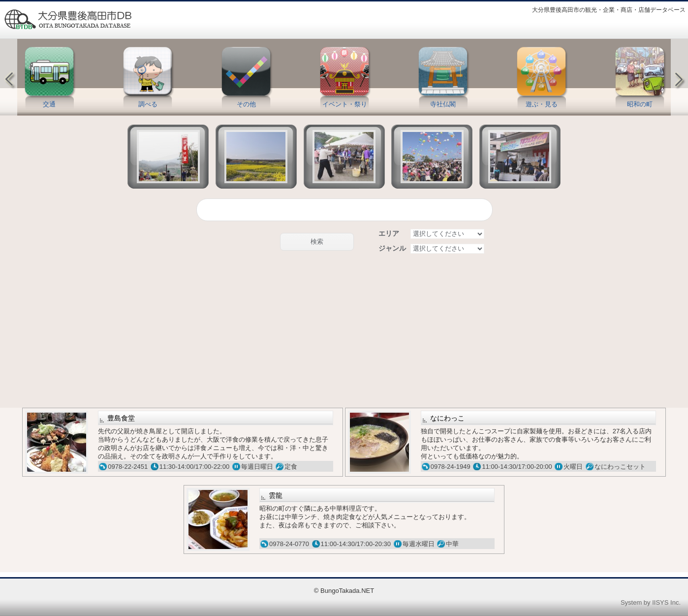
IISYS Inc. (666, 602)
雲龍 (276, 495)
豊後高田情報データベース (67, 19)
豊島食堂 (121, 418)
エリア (389, 233)
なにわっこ (447, 418)
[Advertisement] (344, 331)
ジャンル (392, 248)
